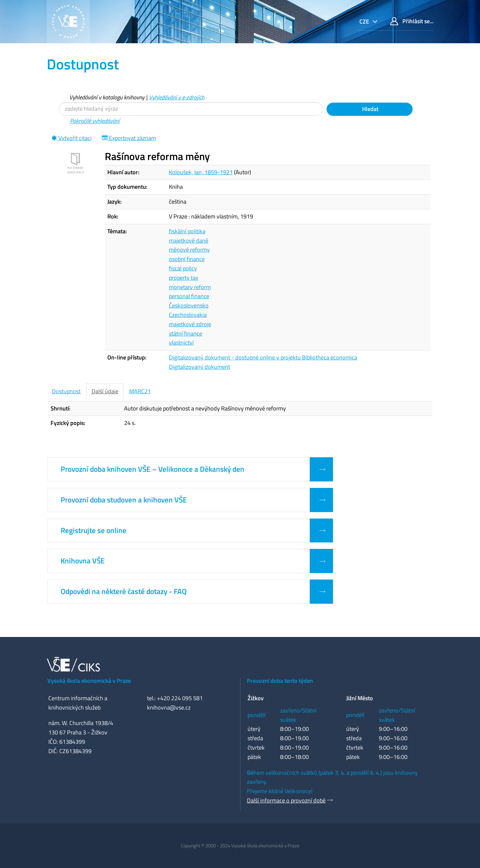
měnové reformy (189, 250)
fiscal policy (183, 268)
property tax (184, 278)
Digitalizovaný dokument (200, 367)
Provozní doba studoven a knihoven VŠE (124, 500)
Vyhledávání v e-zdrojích (177, 97)
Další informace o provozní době (286, 800)
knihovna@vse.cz (169, 707)
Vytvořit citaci (72, 138)
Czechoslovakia (188, 315)
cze (365, 21)
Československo (189, 305)
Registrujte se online (93, 530)
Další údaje (105, 391)
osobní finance (187, 259)
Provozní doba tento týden (280, 681)
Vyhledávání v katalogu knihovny (107, 97)
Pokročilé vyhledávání (95, 121)
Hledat (370, 109)
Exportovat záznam (129, 138)
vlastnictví (181, 343)
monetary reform (190, 287)
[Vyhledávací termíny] (191, 109)
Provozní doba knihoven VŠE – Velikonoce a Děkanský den (152, 469)
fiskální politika (187, 231)
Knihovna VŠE (83, 561)
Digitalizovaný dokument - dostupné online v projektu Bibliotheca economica (263, 357)
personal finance (189, 296)
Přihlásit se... (412, 21)
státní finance (186, 333)
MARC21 (140, 391)
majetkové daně (189, 241)
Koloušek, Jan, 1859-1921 (201, 172)
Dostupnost (66, 391)
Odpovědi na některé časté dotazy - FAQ (124, 591)
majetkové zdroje (190, 324)
